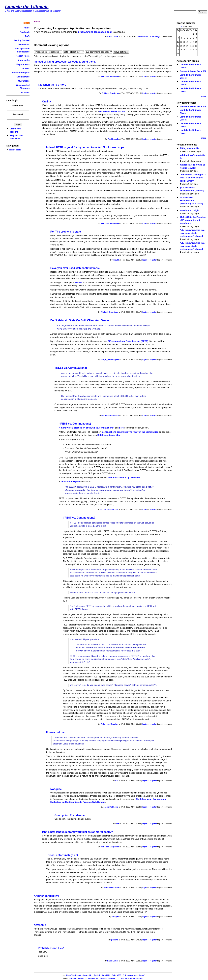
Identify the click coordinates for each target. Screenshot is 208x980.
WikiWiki (73, 978)
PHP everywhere (130, 975)
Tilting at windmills (189, 148)
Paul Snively (113, 139)
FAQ (27, 36)
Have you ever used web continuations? (75, 268)
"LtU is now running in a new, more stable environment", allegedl (192, 233)
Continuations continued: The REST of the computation (130, 432)
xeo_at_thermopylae (110, 359)
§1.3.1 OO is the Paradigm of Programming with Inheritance (193, 220)
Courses (25, 68)
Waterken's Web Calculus (112, 111)
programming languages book (95, 32)
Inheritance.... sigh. (189, 210)
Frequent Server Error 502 (193, 71)
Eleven (78, 282)
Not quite (56, 789)
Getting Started (22, 40)
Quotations (24, 81)
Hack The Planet (74, 975)
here (121, 428)
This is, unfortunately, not (62, 855)
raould (116, 260)
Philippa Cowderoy (110, 93)
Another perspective (46, 896)
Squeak (112, 978)
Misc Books (143, 37)
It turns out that (56, 732)
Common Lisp (92, 978)
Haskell (103, 978)
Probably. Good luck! (51, 948)
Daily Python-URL (102, 975)
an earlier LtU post (70, 481)
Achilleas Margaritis (110, 76)
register (153, 76)
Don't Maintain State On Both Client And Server (80, 320)
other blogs (155, 37)
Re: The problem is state (66, 232)
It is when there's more (52, 85)
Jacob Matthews (111, 807)
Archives (25, 92)
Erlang (81, 978)
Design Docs (23, 77)
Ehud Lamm (113, 37)
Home (27, 28)
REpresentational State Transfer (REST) (128, 341)
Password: (18, 114)
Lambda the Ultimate (27, 6)
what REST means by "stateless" (124, 477)
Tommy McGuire (111, 887)
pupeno (115, 940)
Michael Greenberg (110, 312)
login (145, 76)
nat (117, 781)
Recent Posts (23, 56)
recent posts (15, 150)
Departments (23, 64)
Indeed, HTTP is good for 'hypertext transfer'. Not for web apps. (86, 147)
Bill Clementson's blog (109, 435)
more (204, 96)
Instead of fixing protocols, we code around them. (65, 62)
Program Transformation (132, 978)
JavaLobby (88, 975)
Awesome (40, 925)
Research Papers (21, 73)
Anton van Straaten (110, 415)
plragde (116, 916)
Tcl (118, 978)
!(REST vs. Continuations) (71, 368)
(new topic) (24, 60)
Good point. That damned (70, 815)
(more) (142, 975)
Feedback (25, 32)
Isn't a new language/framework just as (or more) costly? (77, 832)
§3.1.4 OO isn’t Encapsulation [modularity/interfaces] (191, 200)
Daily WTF (117, 975)
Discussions (23, 44)
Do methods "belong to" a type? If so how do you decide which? (193, 178)
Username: (18, 106)
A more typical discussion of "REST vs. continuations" (87, 428)
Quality (47, 102)
